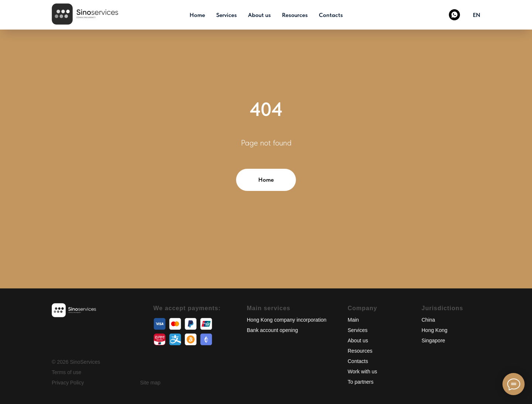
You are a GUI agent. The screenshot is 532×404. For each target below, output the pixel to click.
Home (197, 15)
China (428, 320)
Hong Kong (434, 330)
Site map (150, 383)
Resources (295, 15)
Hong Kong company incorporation (287, 320)
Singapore (433, 340)
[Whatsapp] (454, 15)
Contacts (331, 15)
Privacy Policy (68, 383)
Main (353, 320)
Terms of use (66, 372)
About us (259, 15)
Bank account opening (272, 330)
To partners (361, 382)
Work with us (362, 372)
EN (477, 15)
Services (226, 15)
